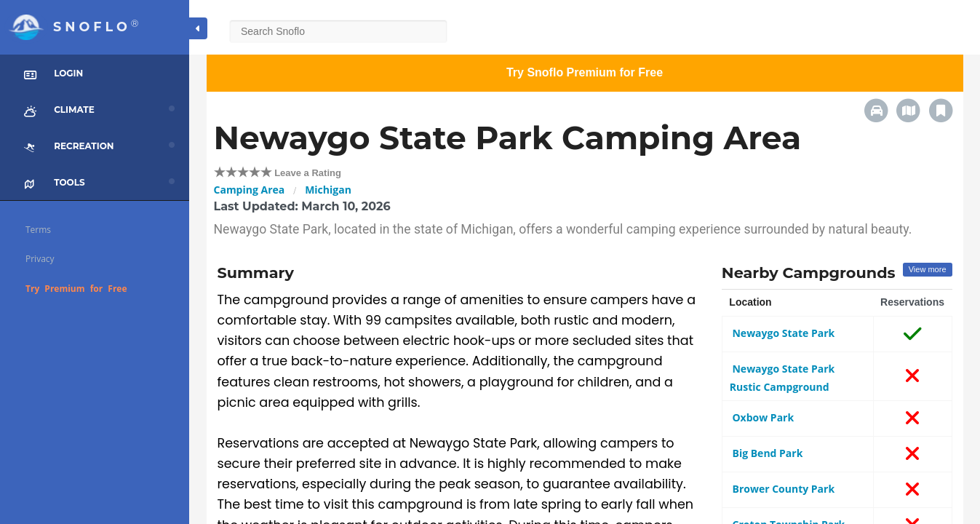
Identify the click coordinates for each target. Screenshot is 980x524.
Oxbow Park (762, 417)
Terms (38, 230)
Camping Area (250, 190)
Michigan (328, 190)
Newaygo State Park (782, 333)
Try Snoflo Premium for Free (585, 72)
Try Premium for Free (76, 289)
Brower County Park (782, 489)
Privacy (40, 259)
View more (928, 269)
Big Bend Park (766, 453)
